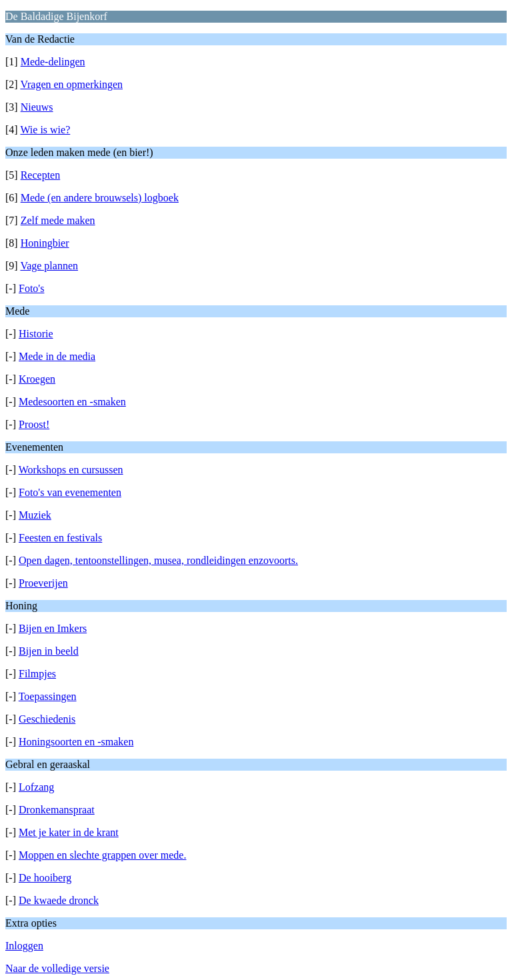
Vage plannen (49, 266)
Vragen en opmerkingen (71, 84)
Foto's (31, 288)
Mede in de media (57, 356)
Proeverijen (43, 583)
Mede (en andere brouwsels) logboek (100, 198)
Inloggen (24, 946)
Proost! (34, 424)
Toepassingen (48, 696)
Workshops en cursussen (71, 470)
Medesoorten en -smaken (72, 402)
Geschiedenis (47, 719)
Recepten (41, 175)
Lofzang (36, 787)
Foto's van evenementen (70, 492)
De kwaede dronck (59, 900)
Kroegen (37, 379)
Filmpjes (37, 674)
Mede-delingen (53, 62)
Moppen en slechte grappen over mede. (102, 855)
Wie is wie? (45, 130)
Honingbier (45, 243)
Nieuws (37, 107)
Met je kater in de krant (69, 832)
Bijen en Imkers (53, 628)
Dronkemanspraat (57, 810)
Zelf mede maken (58, 220)
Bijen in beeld (49, 651)
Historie (36, 334)
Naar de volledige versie (57, 968)
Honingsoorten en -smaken (76, 742)
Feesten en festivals (60, 538)
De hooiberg (45, 878)
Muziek (35, 515)
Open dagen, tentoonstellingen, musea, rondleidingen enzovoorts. (158, 560)
